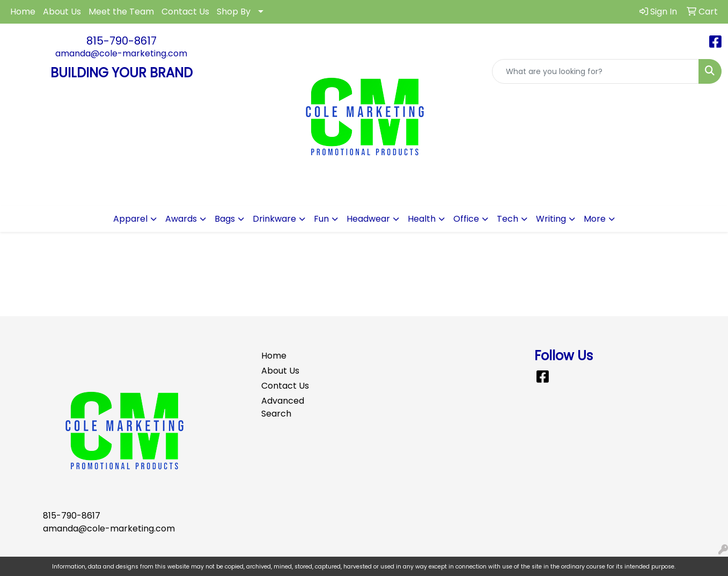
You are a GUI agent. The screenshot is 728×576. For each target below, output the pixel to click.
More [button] (595, 219)
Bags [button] (225, 219)
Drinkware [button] (274, 219)
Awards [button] (181, 219)
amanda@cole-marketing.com (121, 53)
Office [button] (466, 219)
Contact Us (185, 12)
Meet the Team (121, 12)
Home (23, 12)
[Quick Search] (595, 71)
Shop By (234, 12)
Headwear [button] (368, 219)
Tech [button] (508, 219)
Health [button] (422, 219)
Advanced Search (283, 407)
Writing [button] (551, 219)
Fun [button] (321, 219)
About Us (62, 12)
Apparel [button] (130, 219)
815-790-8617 (122, 41)
